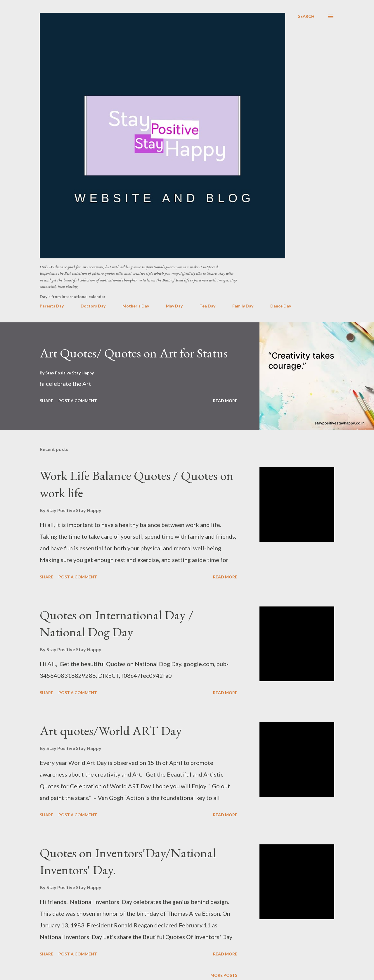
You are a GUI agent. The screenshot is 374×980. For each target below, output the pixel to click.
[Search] (306, 16)
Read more (225, 401)
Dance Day (281, 306)
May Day (174, 306)
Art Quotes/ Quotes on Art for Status (134, 353)
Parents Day (52, 306)
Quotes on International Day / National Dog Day (117, 623)
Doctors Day (93, 306)
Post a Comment (78, 401)
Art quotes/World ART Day (111, 731)
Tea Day (207, 306)
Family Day (243, 306)
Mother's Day (136, 306)
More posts (224, 975)
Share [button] (46, 401)
